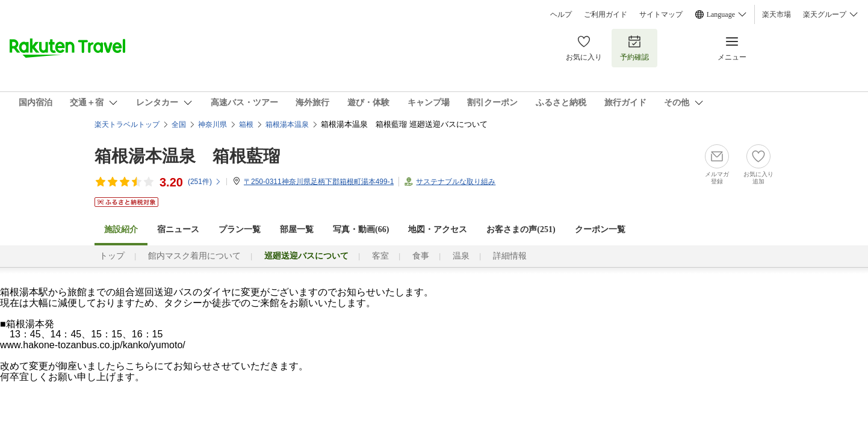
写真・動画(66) (361, 229)
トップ (112, 256)
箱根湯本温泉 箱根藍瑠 (187, 156)
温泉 (461, 256)
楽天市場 (777, 14)
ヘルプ (561, 14)
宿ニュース (178, 229)
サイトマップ (661, 14)
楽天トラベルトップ (127, 124)
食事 (421, 256)
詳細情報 (510, 256)
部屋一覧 (297, 229)
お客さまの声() (521, 229)
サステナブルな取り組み (456, 182)
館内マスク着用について (194, 256)
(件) (205, 182)
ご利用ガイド (606, 14)
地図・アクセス (438, 229)
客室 (380, 256)
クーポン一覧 (600, 229)
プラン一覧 (240, 229)
